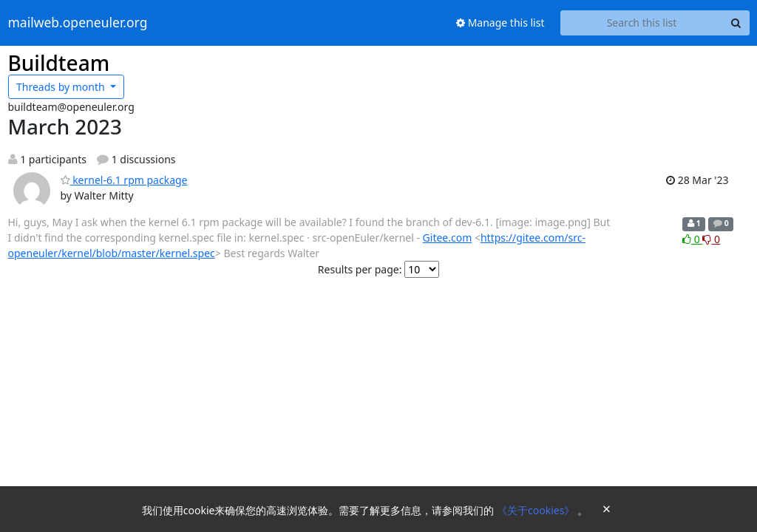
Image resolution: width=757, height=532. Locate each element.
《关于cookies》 (537, 510)
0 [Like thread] (692, 239)
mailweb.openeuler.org (78, 23)
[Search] (736, 23)
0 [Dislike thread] (711, 239)
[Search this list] (642, 23)
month (62, 87)
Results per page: (360, 269)
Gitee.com (448, 238)
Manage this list (500, 23)
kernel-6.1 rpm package (124, 180)
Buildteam (59, 63)
